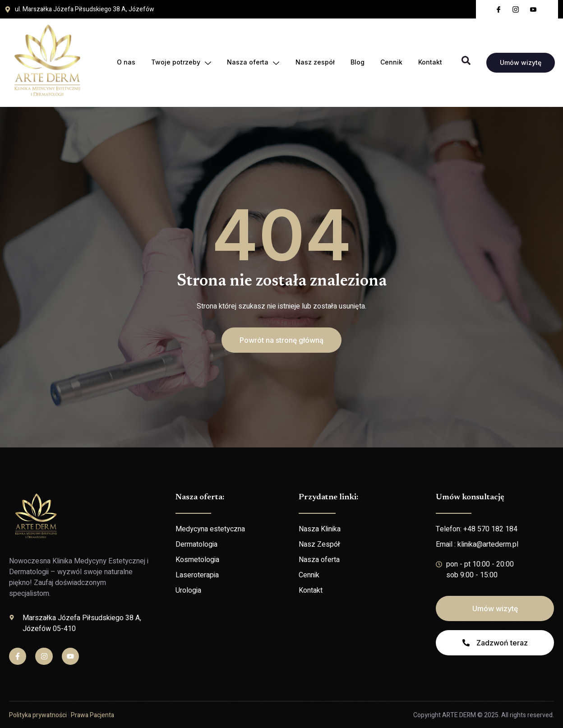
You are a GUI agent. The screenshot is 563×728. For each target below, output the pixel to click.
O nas (121, 62)
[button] (281, 340)
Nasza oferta (252, 62)
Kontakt (430, 62)
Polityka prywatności (38, 715)
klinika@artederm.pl (488, 544)
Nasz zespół (305, 62)
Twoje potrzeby (180, 62)
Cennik (391, 62)
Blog (357, 62)
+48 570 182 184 (490, 529)
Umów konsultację (470, 498)
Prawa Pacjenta (92, 715)
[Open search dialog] (466, 63)
